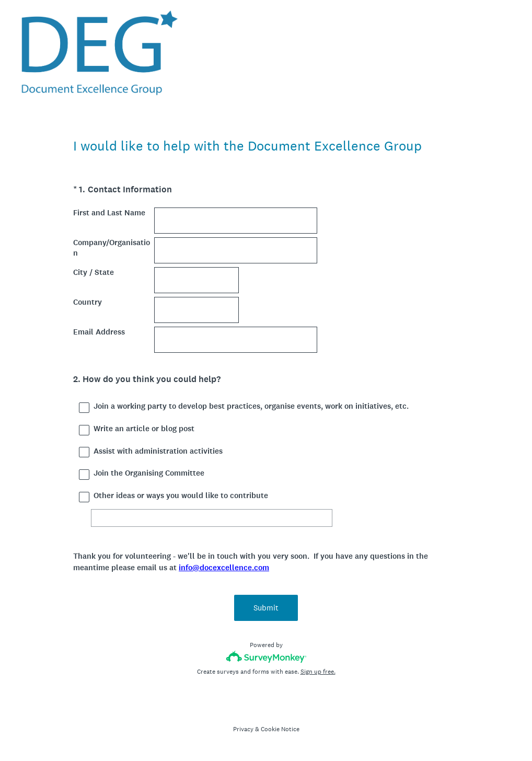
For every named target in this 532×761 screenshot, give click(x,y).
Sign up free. (318, 672)
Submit (266, 608)
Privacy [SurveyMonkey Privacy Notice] (243, 729)
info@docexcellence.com (224, 568)
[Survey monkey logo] (266, 657)
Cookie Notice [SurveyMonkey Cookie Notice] (280, 729)
